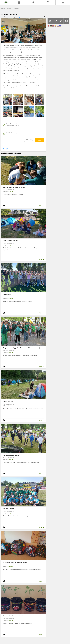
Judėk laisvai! (7, 294)
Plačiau (40, 206)
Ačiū (40, 140)
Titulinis (3, 9)
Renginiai (17, 9)
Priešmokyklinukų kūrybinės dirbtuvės (15, 562)
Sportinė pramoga (9, 509)
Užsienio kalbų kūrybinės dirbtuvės (14, 187)
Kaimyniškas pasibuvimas (11, 455)
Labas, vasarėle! (8, 402)
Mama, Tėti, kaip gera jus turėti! (13, 616)
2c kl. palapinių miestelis (11, 241)
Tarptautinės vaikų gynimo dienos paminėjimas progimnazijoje (23, 348)
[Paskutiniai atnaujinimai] (34, 3)
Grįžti (7, 149)
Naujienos (10, 9)
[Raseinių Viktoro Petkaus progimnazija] (6, 2)
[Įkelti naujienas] (19, 3)
